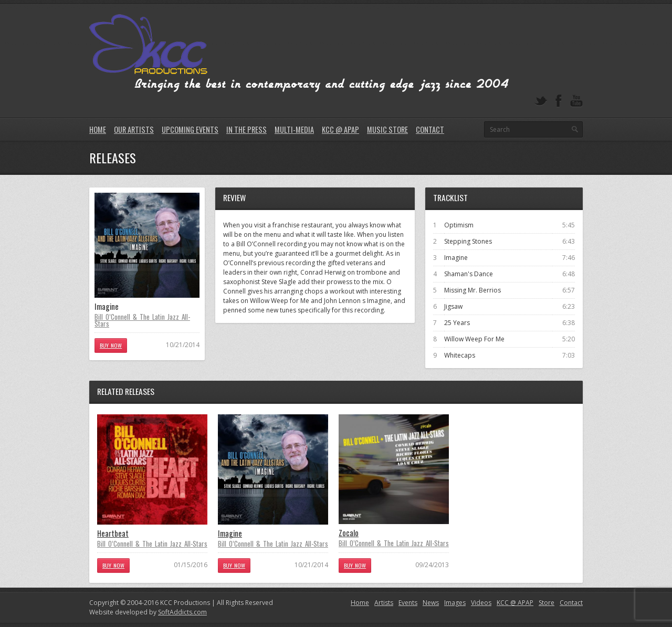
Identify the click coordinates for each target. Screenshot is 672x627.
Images (455, 603)
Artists (384, 603)
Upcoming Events (190, 129)
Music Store (387, 129)
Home (98, 129)
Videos (481, 603)
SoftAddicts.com (182, 612)
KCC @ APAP (340, 129)
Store (547, 603)
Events (408, 603)
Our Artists (134, 129)
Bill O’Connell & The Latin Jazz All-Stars (142, 320)
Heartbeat (113, 533)
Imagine (230, 533)
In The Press (246, 129)
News (431, 603)
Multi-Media (294, 129)
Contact (430, 129)
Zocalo (349, 533)
